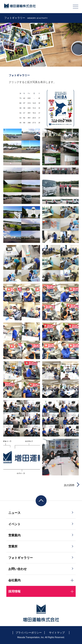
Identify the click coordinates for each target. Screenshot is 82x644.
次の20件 (69, 485)
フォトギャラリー (21, 558)
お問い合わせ (17, 569)
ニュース (14, 513)
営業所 (13, 546)
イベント (14, 524)
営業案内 (14, 535)
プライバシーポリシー (29, 633)
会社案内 (14, 580)
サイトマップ (57, 633)
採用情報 (14, 591)
